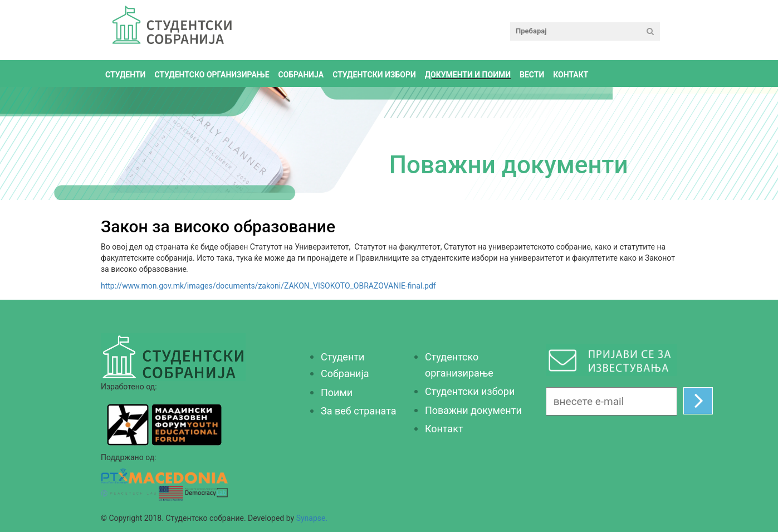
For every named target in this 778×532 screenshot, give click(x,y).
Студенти (125, 75)
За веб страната (359, 411)
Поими (337, 392)
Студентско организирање (212, 75)
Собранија (345, 374)
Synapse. (312, 518)
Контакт (571, 75)
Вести (532, 75)
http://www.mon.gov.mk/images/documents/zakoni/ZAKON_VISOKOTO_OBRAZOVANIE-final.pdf (268, 286)
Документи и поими (468, 75)
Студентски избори (374, 75)
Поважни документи (473, 410)
